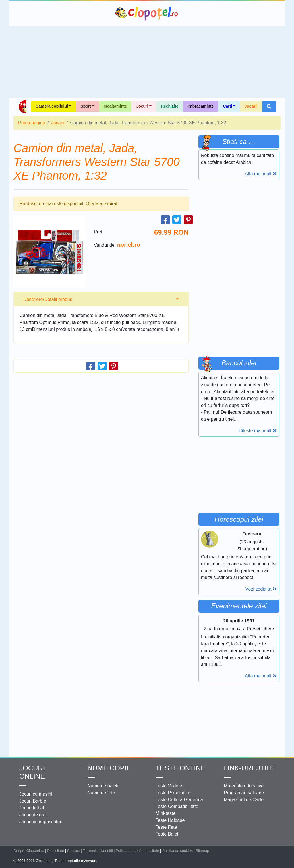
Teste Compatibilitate (177, 806)
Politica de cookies (177, 851)
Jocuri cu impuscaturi (41, 822)
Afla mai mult (261, 174)
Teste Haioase (170, 820)
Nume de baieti (103, 786)
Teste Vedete (169, 786)
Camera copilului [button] (52, 106)
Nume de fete (101, 793)
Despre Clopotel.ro (29, 851)
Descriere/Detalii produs (48, 299)
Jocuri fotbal (32, 808)
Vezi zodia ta (261, 589)
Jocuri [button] (142, 106)
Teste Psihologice (174, 793)
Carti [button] (227, 106)
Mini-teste (166, 813)
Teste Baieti (168, 834)
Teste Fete (166, 827)
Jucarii (251, 106)
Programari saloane (244, 793)
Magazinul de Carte (244, 800)
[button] (269, 107)
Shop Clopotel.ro (22, 107)
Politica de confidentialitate (138, 851)
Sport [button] (86, 106)
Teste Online (180, 768)
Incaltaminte (115, 106)
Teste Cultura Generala (179, 800)
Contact (73, 851)
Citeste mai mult (258, 431)
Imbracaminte (201, 106)
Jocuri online (32, 772)
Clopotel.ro (147, 13)
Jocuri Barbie (33, 801)
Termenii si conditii (98, 851)
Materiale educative (244, 786)
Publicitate (56, 851)
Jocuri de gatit (34, 815)
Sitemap (202, 851)
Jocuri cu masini (36, 794)
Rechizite (170, 106)
